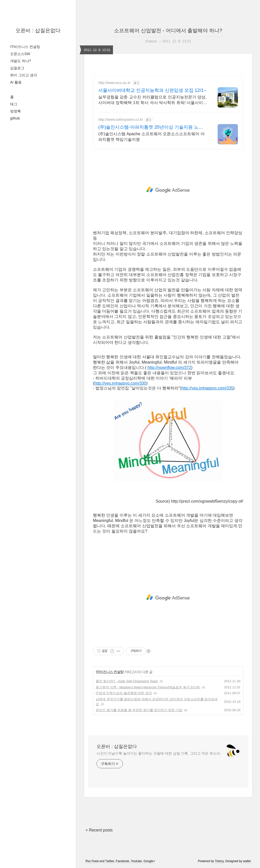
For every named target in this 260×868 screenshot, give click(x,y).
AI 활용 (16, 82)
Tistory (219, 861)
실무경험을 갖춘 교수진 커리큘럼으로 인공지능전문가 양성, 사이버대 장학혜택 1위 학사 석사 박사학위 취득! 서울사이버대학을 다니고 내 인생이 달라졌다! (153, 100)
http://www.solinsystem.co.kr (121, 120)
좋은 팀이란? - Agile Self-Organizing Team (127, 681)
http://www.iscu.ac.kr (115, 83)
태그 (14, 104)
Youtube (136, 861)
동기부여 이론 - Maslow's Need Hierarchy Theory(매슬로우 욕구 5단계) (148, 687)
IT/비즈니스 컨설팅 (25, 47)
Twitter (110, 861)
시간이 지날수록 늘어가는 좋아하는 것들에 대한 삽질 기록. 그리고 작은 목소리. (159, 753)
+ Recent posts (99, 830)
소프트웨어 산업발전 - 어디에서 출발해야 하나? (168, 30)
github (15, 118)
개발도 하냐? (21, 61)
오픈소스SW (20, 54)
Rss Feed (92, 861)
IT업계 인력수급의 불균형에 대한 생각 (124, 693)
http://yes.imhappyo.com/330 (120, 383)
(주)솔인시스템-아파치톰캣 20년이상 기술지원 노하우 (151, 127)
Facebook (123, 861)
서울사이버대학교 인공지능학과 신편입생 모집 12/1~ (152, 90)
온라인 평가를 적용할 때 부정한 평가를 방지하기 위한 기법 (139, 710)
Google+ (149, 861)
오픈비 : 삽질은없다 (38, 30)
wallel (247, 861)
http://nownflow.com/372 (169, 368)
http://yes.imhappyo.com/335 (207, 388)
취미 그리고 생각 (24, 75)
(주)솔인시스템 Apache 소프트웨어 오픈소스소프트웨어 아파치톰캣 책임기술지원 (151, 137)
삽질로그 (17, 68)
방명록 (15, 111)
